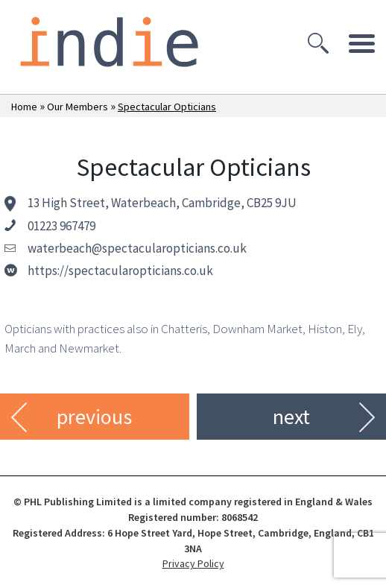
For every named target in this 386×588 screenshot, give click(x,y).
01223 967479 (61, 226)
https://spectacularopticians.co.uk (120, 271)
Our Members (77, 107)
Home (24, 107)
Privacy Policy (193, 563)
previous (94, 417)
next (291, 417)
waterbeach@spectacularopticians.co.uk (137, 248)
